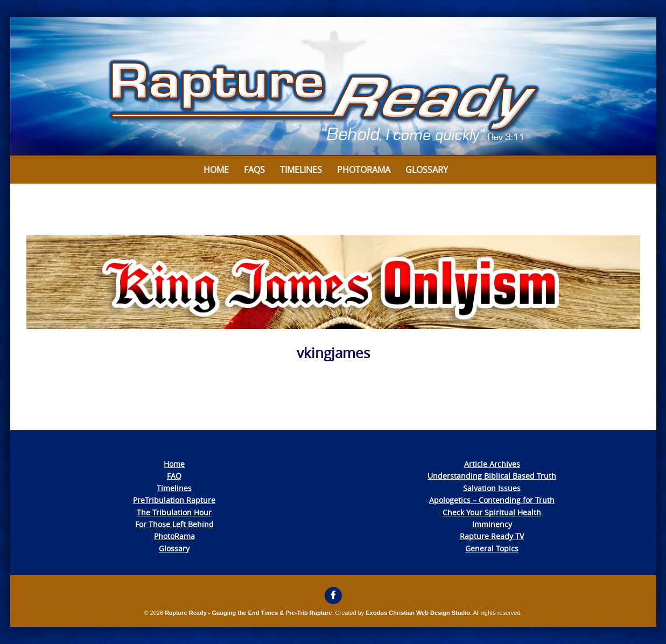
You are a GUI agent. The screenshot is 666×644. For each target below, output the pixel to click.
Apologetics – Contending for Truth (492, 500)
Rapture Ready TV (492, 536)
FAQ (174, 476)
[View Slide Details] (333, 87)
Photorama (364, 170)
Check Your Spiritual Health (492, 512)
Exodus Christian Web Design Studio (418, 613)
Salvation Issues (492, 488)
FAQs (254, 170)
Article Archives (492, 464)
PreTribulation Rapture (174, 500)
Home (216, 170)
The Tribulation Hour (174, 512)
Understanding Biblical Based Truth (492, 476)
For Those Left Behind (174, 524)
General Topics (492, 548)
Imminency (492, 524)
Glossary (427, 170)
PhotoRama (174, 536)
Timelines (301, 170)
